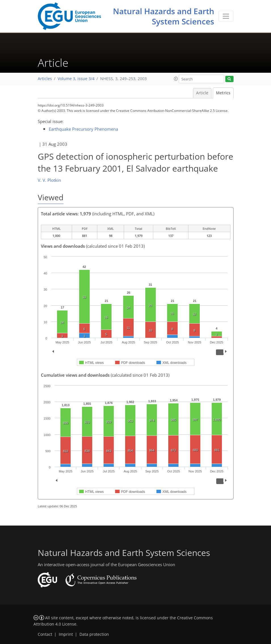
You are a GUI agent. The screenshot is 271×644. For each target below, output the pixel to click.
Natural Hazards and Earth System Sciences (164, 16)
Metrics (223, 93)
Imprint (66, 634)
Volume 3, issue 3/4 (76, 79)
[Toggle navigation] (226, 16)
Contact (45, 634)
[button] (176, 79)
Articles (45, 79)
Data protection (94, 634)
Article (202, 93)
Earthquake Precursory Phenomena (83, 129)
